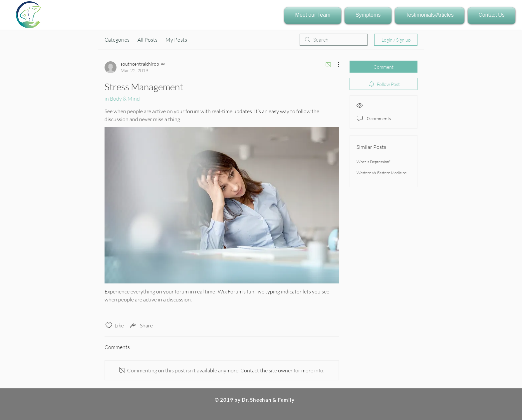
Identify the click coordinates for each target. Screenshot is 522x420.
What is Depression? (373, 162)
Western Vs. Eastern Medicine (382, 173)
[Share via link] (141, 325)
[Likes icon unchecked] (109, 325)
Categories (117, 40)
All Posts (147, 40)
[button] (314, 16)
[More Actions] (335, 65)
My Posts (176, 40)
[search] (334, 40)
